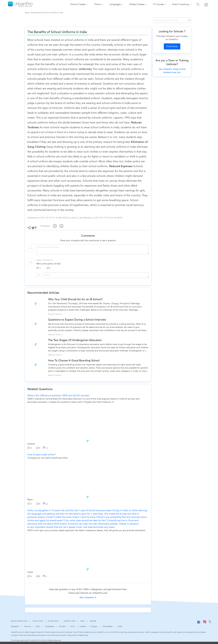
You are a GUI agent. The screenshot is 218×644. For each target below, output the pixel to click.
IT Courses (158, 4)
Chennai (27, 626)
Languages (115, 4)
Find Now (172, 46)
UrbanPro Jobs (70, 621)
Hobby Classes (137, 4)
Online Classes (78, 4)
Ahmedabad (107, 626)
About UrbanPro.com (19, 621)
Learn (83, 621)
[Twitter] (210, 622)
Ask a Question (88, 597)
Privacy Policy (53, 621)
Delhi (38, 626)
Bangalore (15, 626)
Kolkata (83, 626)
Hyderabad (50, 626)
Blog (27, 13)
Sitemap (93, 621)
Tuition (98, 4)
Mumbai (62, 626)
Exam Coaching (181, 4)
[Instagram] (205, 623)
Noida (120, 626)
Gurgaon (94, 626)
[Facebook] (199, 623)
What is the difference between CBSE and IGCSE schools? (59, 396)
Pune (73, 626)
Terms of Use (38, 621)
